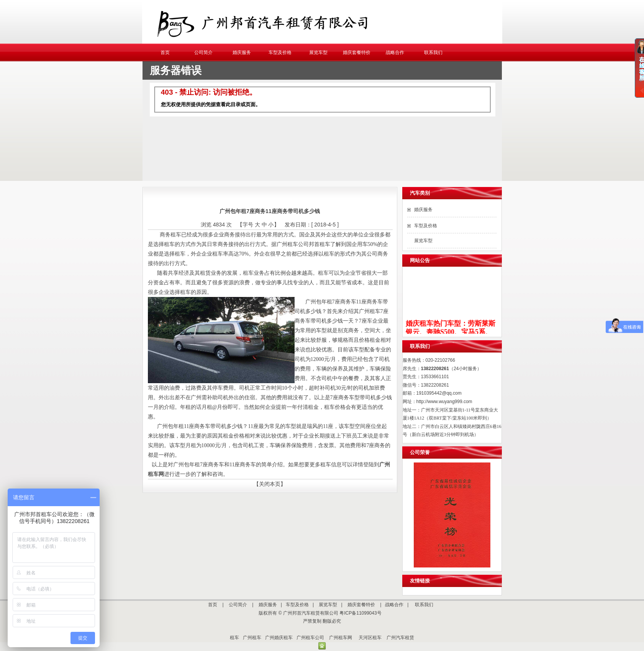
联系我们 (433, 52)
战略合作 (395, 52)
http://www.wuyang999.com (444, 402)
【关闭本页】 (270, 484)
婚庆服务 (242, 52)
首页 (165, 52)
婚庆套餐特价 (357, 52)
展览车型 (318, 52)
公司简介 (203, 52)
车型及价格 (280, 52)
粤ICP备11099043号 (360, 613)
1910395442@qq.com (439, 393)
